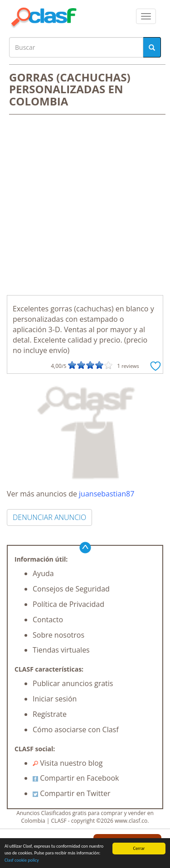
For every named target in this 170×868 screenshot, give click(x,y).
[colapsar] (146, 16)
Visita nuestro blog (68, 763)
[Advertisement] (85, 206)
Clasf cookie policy (22, 861)
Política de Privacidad (68, 604)
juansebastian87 (107, 494)
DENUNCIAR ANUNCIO (49, 517)
